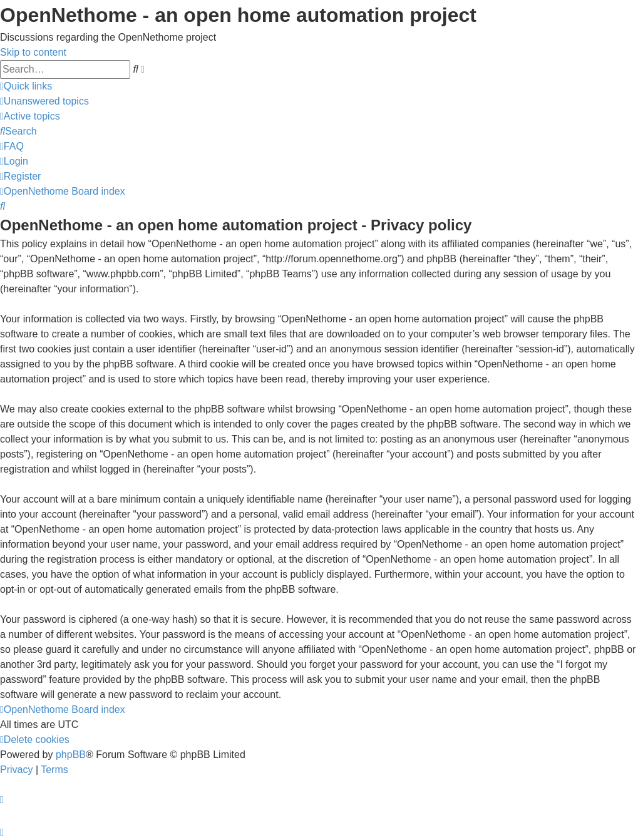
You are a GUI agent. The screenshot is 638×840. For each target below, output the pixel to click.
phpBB (71, 755)
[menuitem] (44, 101)
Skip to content (33, 52)
